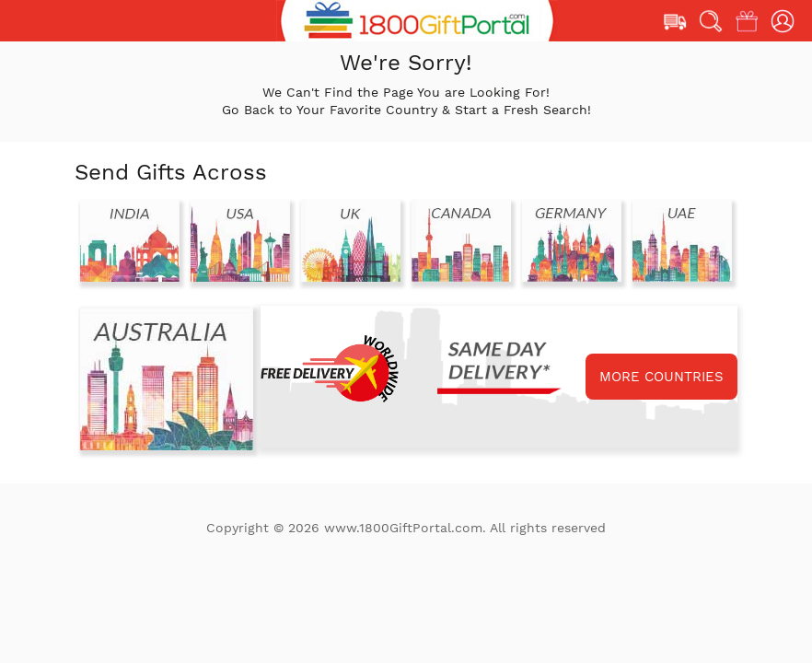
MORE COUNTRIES (661, 377)
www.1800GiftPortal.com (403, 528)
